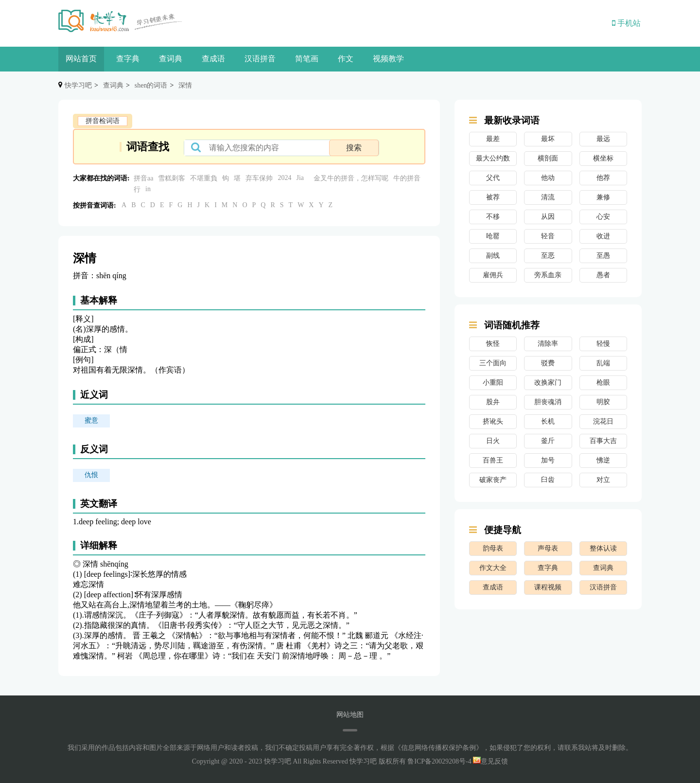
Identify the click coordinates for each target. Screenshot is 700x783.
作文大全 (493, 568)
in (148, 189)
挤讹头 (493, 421)
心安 (603, 217)
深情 (185, 85)
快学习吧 (78, 85)
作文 (346, 59)
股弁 (493, 402)
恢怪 (493, 344)
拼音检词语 (103, 121)
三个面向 (493, 363)
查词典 (171, 59)
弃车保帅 (259, 178)
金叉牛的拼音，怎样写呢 (351, 178)
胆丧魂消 (548, 402)
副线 (493, 256)
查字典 (128, 59)
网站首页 (81, 59)
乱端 (603, 363)
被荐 (493, 197)
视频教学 (388, 59)
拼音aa (143, 178)
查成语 (213, 59)
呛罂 (493, 236)
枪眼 (603, 383)
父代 (493, 178)
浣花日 (603, 421)
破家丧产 (493, 480)
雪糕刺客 (172, 178)
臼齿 (548, 480)
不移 (493, 217)
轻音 (548, 236)
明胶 (603, 402)
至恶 (548, 256)
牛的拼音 (407, 178)
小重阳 (493, 383)
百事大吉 (603, 441)
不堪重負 (204, 178)
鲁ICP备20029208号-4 (439, 761)
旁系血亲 (548, 275)
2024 (284, 178)
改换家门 (548, 383)
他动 (548, 178)
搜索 (354, 148)
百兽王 (493, 460)
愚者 (603, 275)
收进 (603, 236)
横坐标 (603, 158)
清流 (548, 197)
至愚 (603, 256)
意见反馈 (490, 761)
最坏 (548, 139)
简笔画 (307, 59)
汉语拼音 (260, 59)
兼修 (603, 197)
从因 (548, 217)
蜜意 (91, 420)
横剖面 (548, 158)
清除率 (548, 344)
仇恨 (91, 475)
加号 (548, 460)
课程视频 (548, 587)
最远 (603, 139)
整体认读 (603, 548)
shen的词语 (151, 85)
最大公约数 (493, 158)
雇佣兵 (493, 275)
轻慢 (603, 344)
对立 (603, 480)
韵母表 (493, 548)
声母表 (548, 548)
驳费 (548, 363)
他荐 (603, 178)
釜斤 (548, 441)
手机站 (626, 23)
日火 (493, 441)
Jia (300, 178)
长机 (548, 421)
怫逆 (603, 460)
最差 (493, 139)
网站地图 (350, 715)
